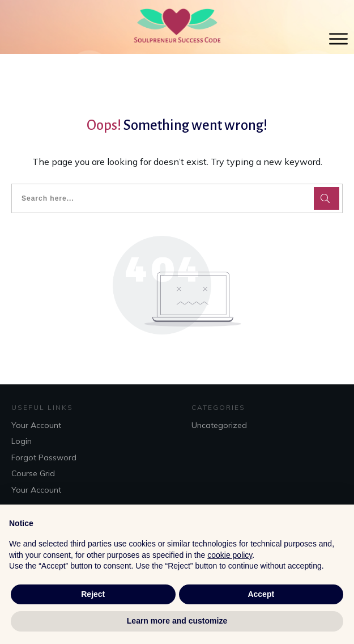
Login (22, 441)
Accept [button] (261, 594)
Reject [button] (93, 594)
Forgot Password (44, 457)
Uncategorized (219, 425)
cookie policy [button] (230, 555)
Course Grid (33, 473)
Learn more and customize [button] (177, 621)
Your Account (36, 425)
